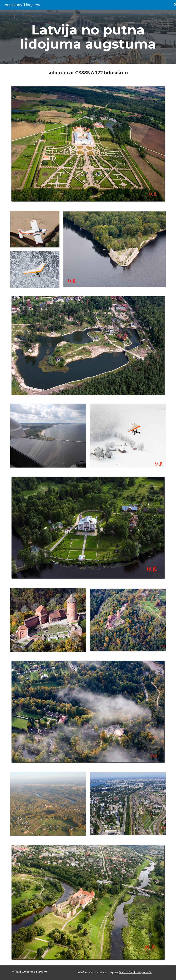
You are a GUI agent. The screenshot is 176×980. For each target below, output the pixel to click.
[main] (88, 37)
